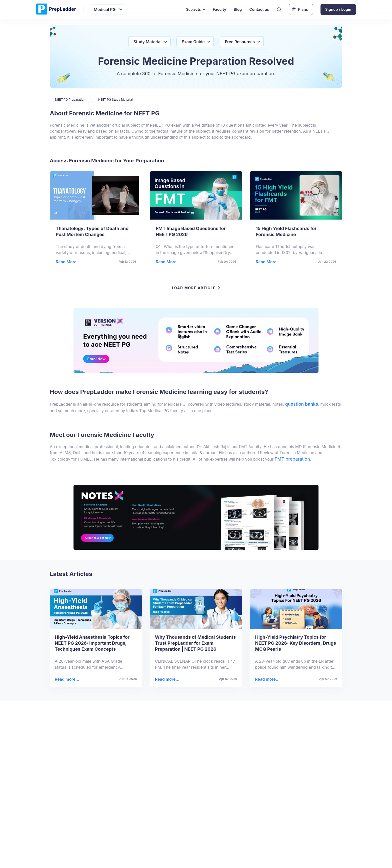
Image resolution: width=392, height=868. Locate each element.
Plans (303, 9)
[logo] (56, 9)
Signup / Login (338, 9)
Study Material (147, 42)
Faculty (219, 9)
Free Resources (240, 42)
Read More (66, 262)
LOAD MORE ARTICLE (196, 288)
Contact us (259, 9)
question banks (302, 404)
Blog (238, 9)
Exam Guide (193, 42)
